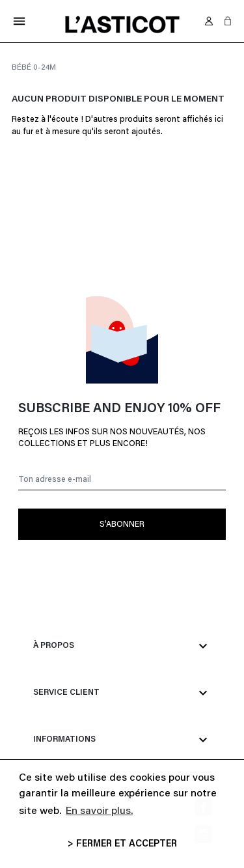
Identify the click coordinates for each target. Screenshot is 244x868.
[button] (228, 21)
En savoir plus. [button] (99, 811)
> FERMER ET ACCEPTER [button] (122, 844)
